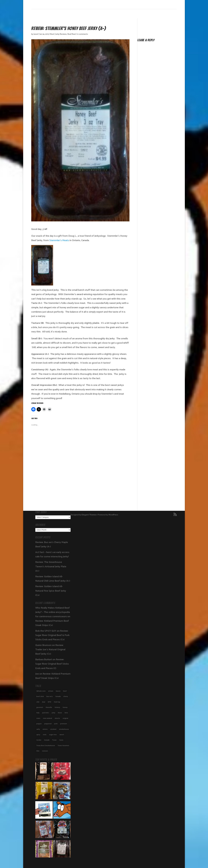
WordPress (113, 515)
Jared (36, 34)
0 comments (83, 34)
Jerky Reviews (61, 34)
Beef (52, 34)
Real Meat (72, 34)
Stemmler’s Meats (59, 240)
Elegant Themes (89, 515)
